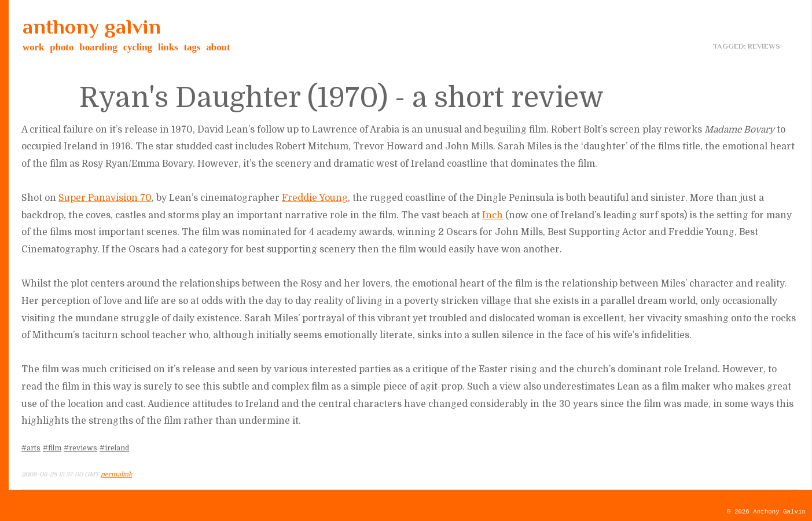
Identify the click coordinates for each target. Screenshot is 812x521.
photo (62, 47)
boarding (98, 47)
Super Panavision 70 (105, 198)
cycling (138, 47)
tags (192, 47)
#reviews (80, 448)
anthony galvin (92, 27)
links (168, 47)
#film (52, 448)
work (33, 47)
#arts (31, 448)
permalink (116, 474)
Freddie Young (315, 198)
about (218, 47)
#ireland (114, 448)
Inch (493, 215)
